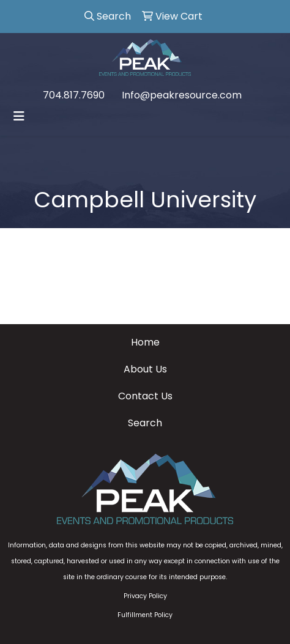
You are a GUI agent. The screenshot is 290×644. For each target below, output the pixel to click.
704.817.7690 (74, 95)
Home (145, 342)
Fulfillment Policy (145, 615)
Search (145, 423)
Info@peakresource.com (182, 95)
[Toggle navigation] (19, 116)
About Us (145, 369)
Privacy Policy (145, 596)
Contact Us (145, 396)
